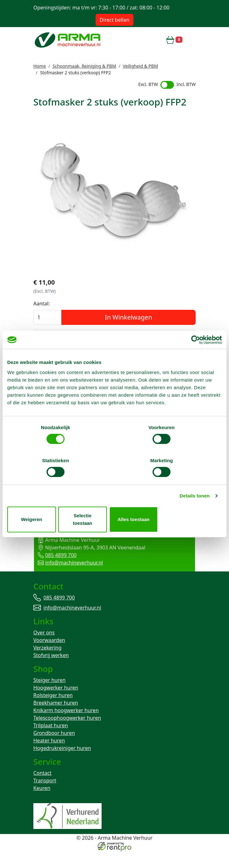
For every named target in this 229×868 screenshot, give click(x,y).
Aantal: (42, 317)
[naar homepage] (68, 40)
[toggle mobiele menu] (192, 40)
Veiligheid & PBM (140, 66)
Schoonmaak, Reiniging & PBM (84, 66)
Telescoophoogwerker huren (67, 734)
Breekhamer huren (56, 719)
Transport (45, 797)
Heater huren (49, 757)
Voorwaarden (49, 655)
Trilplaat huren (51, 741)
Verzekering (47, 663)
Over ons (44, 648)
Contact (42, 790)
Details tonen (195, 483)
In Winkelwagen (128, 331)
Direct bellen (115, 20)
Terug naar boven (114, 534)
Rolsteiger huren (53, 711)
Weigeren (42, 503)
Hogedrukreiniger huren (62, 764)
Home (40, 66)
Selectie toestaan (115, 503)
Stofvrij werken (51, 670)
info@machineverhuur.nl (70, 576)
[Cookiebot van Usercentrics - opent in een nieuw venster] (194, 360)
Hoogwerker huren (56, 704)
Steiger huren (49, 696)
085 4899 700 (56, 569)
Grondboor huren (54, 749)
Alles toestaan (187, 503)
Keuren (42, 805)
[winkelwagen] (174, 40)
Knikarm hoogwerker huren (66, 726)
